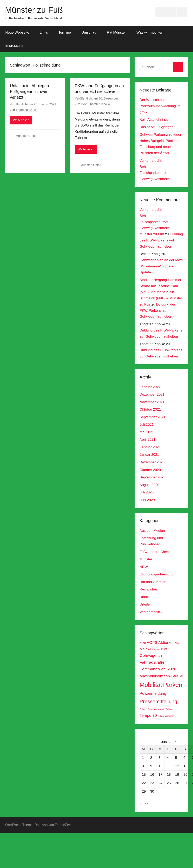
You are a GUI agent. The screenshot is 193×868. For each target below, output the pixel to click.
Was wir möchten (150, 32)
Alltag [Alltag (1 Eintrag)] (177, 643)
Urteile (145, 604)
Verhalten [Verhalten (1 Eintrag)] (169, 716)
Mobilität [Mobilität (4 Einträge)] (151, 685)
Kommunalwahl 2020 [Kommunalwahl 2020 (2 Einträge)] (158, 669)
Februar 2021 (150, 447)
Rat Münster (116, 32)
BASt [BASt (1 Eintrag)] (142, 649)
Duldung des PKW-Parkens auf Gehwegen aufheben (161, 240)
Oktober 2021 (150, 409)
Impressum (14, 46)
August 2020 (149, 485)
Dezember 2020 (152, 462)
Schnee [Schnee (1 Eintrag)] (143, 709)
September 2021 (153, 417)
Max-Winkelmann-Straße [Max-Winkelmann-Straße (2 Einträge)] (161, 676)
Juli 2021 (147, 425)
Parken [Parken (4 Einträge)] (173, 685)
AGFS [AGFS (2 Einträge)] (152, 643)
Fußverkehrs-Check (155, 552)
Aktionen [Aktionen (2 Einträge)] (166, 643)
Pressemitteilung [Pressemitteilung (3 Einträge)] (158, 701)
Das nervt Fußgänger (156, 127)
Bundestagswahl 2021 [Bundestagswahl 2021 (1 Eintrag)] (156, 649)
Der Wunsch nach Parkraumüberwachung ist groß (160, 106)
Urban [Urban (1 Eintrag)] (161, 716)
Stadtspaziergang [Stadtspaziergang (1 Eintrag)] (157, 709)
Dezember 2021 (152, 394)
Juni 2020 (147, 500)
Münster (21, 136)
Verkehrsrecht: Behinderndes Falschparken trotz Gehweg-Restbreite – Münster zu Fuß (156, 222)
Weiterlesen (21, 120)
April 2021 (147, 440)
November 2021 (152, 402)
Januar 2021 (149, 455)
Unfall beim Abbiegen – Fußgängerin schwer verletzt (31, 91)
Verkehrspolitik (151, 612)
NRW (144, 567)
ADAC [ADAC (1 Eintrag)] (143, 643)
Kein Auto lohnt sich (155, 120)
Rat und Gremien (153, 582)
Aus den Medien (152, 531)
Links (44, 32)
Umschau (89, 32)
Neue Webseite (17, 32)
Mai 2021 (147, 432)
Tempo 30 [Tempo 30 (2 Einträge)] (148, 715)
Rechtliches (149, 589)
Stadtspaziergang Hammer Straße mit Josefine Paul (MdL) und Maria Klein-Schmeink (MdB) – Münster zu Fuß (161, 292)
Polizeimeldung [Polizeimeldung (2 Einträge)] (153, 693)
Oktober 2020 (150, 470)
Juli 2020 (147, 492)
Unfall (32, 136)
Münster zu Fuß (34, 10)
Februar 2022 (150, 387)
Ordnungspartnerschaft (157, 574)
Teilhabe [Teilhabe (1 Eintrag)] (170, 709)
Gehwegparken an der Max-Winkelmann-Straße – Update (161, 266)
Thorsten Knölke (27, 110)
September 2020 (153, 477)
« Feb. (144, 804)
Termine (65, 32)
